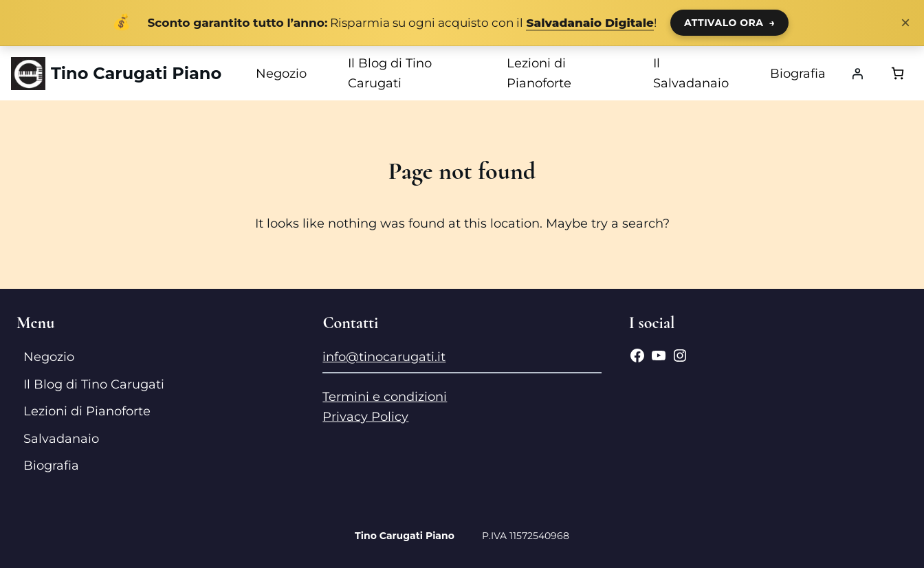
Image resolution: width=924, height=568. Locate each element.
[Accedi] (857, 74)
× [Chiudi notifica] (905, 23)
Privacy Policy (365, 417)
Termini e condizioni (385, 397)
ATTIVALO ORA (730, 23)
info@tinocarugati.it (384, 357)
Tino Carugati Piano (136, 73)
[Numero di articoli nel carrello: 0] (898, 73)
